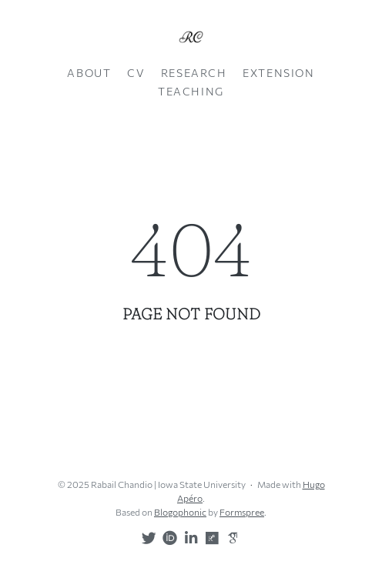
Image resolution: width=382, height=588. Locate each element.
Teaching (191, 91)
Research (194, 73)
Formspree (242, 512)
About (89, 73)
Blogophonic (180, 512)
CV (136, 73)
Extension (278, 73)
